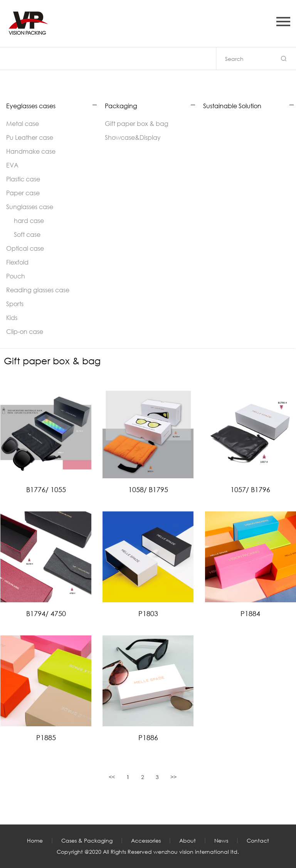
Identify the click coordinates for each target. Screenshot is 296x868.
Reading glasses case (38, 290)
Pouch (16, 276)
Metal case (23, 123)
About (188, 840)
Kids (12, 318)
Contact (258, 840)
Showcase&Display (133, 137)
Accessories (146, 840)
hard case (29, 220)
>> (173, 777)
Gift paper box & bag (137, 123)
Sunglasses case (30, 207)
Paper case (23, 193)
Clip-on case (25, 331)
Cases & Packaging (87, 840)
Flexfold (17, 262)
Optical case (25, 248)
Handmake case (31, 151)
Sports (15, 304)
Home (35, 840)
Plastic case (23, 179)
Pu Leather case (30, 137)
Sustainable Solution (232, 106)
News (221, 840)
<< (112, 777)
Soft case (27, 234)
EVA (12, 165)
